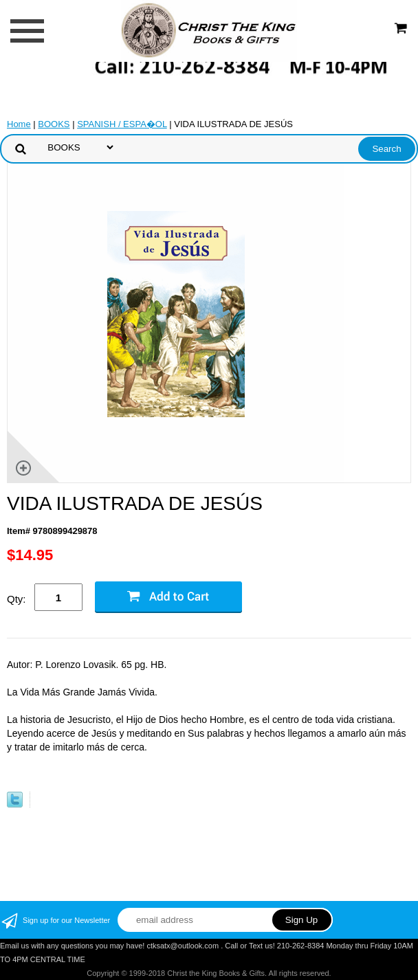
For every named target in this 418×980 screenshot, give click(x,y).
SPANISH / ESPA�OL (122, 124)
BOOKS (54, 124)
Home (19, 124)
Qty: (16, 599)
